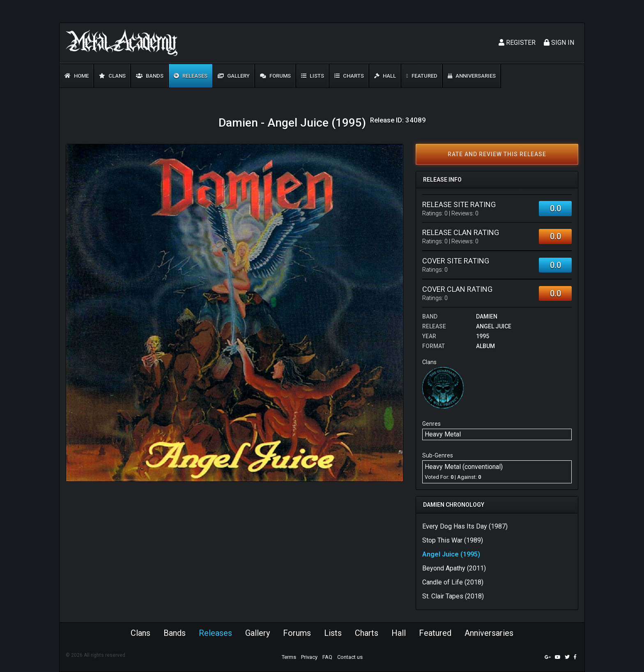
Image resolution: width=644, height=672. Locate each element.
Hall (385, 76)
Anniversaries (472, 76)
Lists (313, 76)
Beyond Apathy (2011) (454, 568)
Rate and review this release (497, 154)
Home (77, 76)
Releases (191, 76)
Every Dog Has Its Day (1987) (465, 526)
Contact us (350, 657)
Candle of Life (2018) (453, 582)
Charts (349, 76)
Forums (275, 76)
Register (517, 43)
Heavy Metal (443, 434)
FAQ (327, 657)
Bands (150, 76)
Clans (112, 76)
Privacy (309, 657)
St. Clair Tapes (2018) (453, 596)
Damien (487, 316)
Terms (289, 657)
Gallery (234, 76)
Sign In (559, 43)
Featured (422, 76)
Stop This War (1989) (453, 540)
